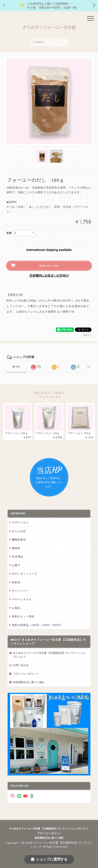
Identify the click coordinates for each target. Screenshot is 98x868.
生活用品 (18, 557)
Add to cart (49, 266)
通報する (87, 335)
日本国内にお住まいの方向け (49, 276)
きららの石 (19, 531)
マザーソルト (20, 522)
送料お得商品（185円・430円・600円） (38, 625)
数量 (9, 233)
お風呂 (16, 608)
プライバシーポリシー (26, 674)
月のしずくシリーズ (25, 574)
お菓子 (16, 565)
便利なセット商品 (23, 616)
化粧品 (16, 582)
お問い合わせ (21, 665)
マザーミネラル (22, 599)
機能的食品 (19, 540)
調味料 (16, 548)
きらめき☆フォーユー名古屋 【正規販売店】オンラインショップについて (50, 655)
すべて (16, 367)
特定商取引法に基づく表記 (29, 682)
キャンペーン (20, 591)
